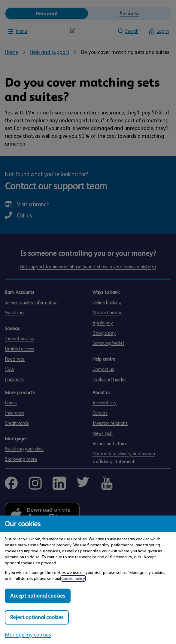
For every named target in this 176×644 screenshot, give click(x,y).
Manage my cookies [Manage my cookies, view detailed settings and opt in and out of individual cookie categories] (28, 635)
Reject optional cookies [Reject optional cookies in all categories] (37, 617)
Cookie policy (73, 578)
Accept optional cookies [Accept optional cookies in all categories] (38, 596)
